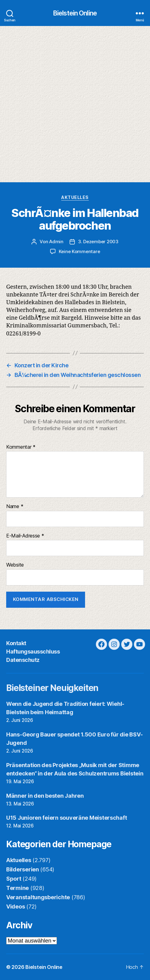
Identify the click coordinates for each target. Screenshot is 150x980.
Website (15, 565)
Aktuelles (75, 197)
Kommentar (21, 447)
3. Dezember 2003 (98, 242)
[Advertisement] (75, 104)
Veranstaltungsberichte (38, 897)
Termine (17, 888)
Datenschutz (23, 660)
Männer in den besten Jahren (45, 796)
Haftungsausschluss (33, 652)
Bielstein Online (75, 13)
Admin (56, 242)
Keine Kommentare (79, 251)
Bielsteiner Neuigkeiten (52, 688)
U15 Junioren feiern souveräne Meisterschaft (66, 818)
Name (15, 507)
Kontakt (16, 643)
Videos (15, 907)
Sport (14, 879)
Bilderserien (23, 869)
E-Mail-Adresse (25, 536)
